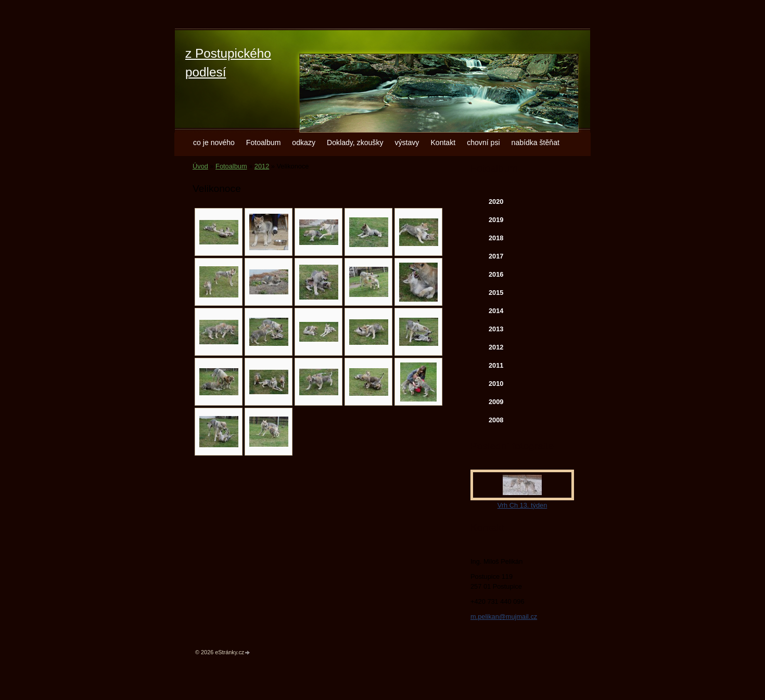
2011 (496, 365)
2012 (262, 166)
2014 (496, 311)
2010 (496, 384)
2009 (496, 402)
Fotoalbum (264, 142)
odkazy (304, 142)
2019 (496, 220)
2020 (496, 202)
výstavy (407, 142)
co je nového (214, 142)
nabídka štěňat (535, 142)
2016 (496, 274)
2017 (496, 256)
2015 (496, 293)
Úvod (200, 166)
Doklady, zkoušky (355, 142)
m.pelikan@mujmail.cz (504, 617)
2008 (496, 420)
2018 (496, 238)
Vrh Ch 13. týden (522, 505)
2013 (496, 329)
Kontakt (443, 142)
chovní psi (483, 142)
